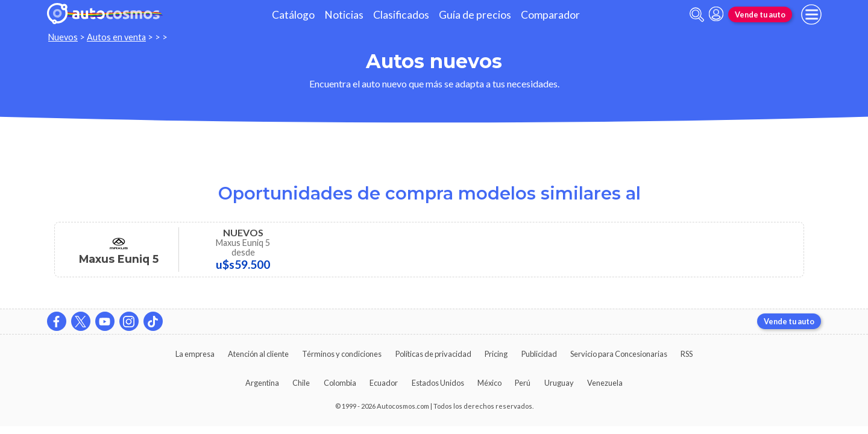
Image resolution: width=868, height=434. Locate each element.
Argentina (262, 383)
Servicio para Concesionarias (619, 354)
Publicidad (539, 354)
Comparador (550, 15)
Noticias (344, 15)
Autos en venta (116, 37)
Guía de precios (475, 15)
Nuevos (63, 37)
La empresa (195, 354)
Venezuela (605, 383)
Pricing (496, 354)
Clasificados (401, 15)
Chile (301, 383)
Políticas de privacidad (433, 354)
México (489, 383)
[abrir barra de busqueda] (697, 15)
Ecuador (384, 383)
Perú (523, 383)
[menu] (811, 14)
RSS (687, 354)
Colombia (340, 383)
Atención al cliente (258, 354)
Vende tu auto (760, 14)
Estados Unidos (438, 383)
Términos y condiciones (342, 354)
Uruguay (559, 383)
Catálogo (293, 15)
